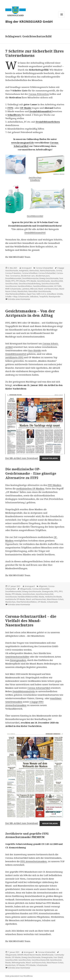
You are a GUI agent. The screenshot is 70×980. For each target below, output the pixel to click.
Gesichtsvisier (11, 286)
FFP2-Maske (31, 281)
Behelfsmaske (48, 955)
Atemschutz (34, 271)
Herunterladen (50, 458)
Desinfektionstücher (30, 278)
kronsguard (27, 268)
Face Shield (58, 957)
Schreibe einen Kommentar (19, 299)
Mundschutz (23, 291)
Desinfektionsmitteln (24, 691)
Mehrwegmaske (18, 963)
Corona (59, 271)
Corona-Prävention (39, 94)
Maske (41, 597)
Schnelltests (35, 180)
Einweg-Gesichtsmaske (49, 278)
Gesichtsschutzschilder (17, 657)
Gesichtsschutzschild (50, 284)
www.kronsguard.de (23, 143)
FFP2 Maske (21, 281)
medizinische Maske (53, 597)
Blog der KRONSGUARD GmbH (29, 21)
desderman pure (43, 276)
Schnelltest (51, 294)
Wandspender (55, 297)
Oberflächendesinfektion (16, 294)
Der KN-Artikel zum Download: (22, 458)
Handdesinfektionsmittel (43, 286)
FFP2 (10, 108)
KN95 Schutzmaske (13, 289)
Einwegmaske (48, 591)
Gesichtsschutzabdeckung (30, 284)
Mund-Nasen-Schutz (55, 599)
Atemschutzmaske (47, 271)
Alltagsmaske (26, 589)
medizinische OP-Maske (15, 599)
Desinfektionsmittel (35, 216)
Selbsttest (34, 297)
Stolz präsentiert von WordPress (19, 976)
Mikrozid (34, 289)
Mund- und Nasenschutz (48, 289)
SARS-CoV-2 (41, 294)
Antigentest (24, 271)
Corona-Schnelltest (30, 273)
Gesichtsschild (57, 281)
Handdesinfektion (25, 286)
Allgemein (43, 586)
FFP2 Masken (55, 485)
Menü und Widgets (62, 17)
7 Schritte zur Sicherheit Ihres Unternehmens (34, 53)
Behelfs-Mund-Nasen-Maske (29, 955)
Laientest (26, 289)
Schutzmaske (24, 297)
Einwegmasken (18, 660)
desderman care (28, 276)
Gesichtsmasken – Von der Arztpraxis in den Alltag (30, 313)
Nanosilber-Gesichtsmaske (40, 291)
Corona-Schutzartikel (44, 268)
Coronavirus (15, 276)
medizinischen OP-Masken (30, 488)
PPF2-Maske (31, 965)
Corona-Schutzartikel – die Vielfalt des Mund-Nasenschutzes (31, 621)
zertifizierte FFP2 (15, 357)
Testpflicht (43, 297)
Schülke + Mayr (11, 297)
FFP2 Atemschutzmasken (34, 861)
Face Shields (35, 350)
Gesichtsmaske (43, 281)
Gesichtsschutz (35, 178)
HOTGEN (58, 286)
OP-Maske (26, 108)
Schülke (60, 294)
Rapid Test (31, 294)
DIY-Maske (16, 957)
